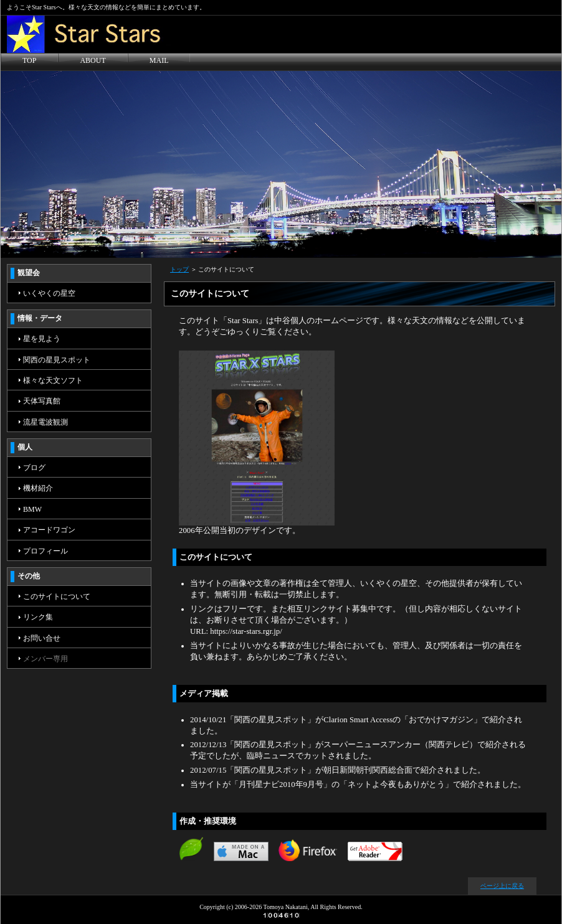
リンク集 (38, 617)
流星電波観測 (45, 422)
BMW (32, 509)
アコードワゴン (49, 530)
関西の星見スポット (57, 360)
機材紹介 (38, 488)
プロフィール (45, 551)
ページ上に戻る (502, 886)
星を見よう (42, 339)
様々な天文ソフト (53, 380)
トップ (179, 269)
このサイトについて (57, 596)
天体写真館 (42, 401)
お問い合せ (42, 638)
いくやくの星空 (49, 293)
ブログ (34, 468)
